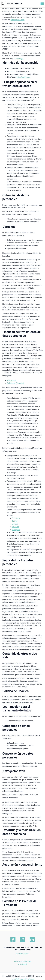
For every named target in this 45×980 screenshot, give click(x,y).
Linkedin (15, 524)
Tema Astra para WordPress (22, 979)
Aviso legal (22, 964)
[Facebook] (13, 939)
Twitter (15, 521)
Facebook (16, 518)
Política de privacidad (23, 961)
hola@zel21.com (22, 954)
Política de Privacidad (16, 383)
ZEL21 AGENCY (15, 3)
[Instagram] (23, 939)
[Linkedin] (32, 939)
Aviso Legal (19, 59)
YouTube (15, 527)
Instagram (16, 530)
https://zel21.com (18, 20)
